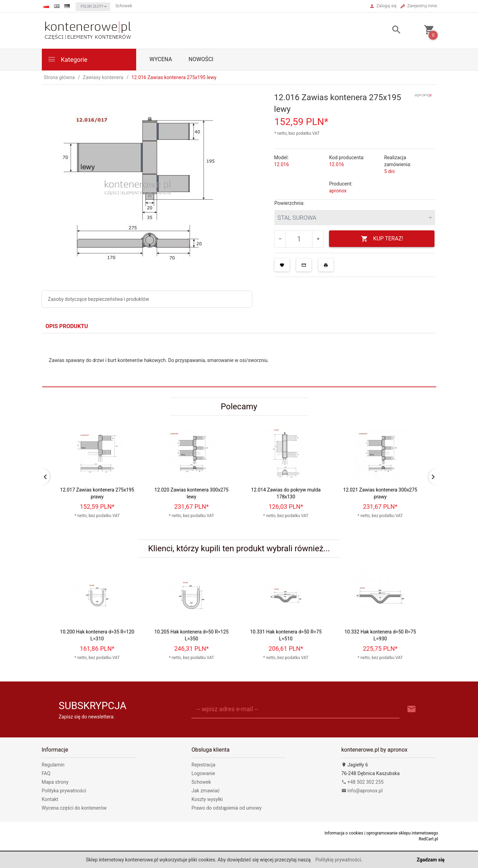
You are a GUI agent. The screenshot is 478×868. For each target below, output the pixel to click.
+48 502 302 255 (363, 782)
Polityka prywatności (64, 791)
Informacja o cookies (344, 833)
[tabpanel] (239, 360)
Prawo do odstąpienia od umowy (227, 808)
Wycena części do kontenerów (74, 808)
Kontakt (50, 799)
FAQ (46, 773)
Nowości (201, 59)
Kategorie (67, 59)
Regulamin (53, 765)
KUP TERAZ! (382, 239)
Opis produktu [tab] (67, 326)
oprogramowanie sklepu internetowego (402, 833)
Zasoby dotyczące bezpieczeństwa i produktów (99, 299)
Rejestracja (203, 765)
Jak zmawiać (206, 791)
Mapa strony (55, 782)
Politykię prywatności (338, 860)
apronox (338, 191)
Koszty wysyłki (207, 799)
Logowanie (203, 773)
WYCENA (161, 59)
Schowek (201, 782)
